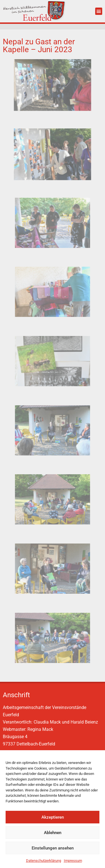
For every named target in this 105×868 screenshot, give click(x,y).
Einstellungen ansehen (53, 848)
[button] (99, 11)
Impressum (73, 861)
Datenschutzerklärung (44, 861)
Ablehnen (53, 833)
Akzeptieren (53, 817)
